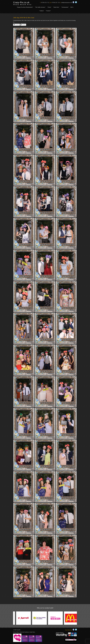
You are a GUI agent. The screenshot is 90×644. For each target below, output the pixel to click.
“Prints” (49, 7)
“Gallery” (42, 11)
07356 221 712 (45, 2)
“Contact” (48, 11)
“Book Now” (56, 7)
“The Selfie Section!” (40, 7)
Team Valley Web (69, 630)
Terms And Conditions (24, 632)
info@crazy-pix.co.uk (67, 2)
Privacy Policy (16, 632)
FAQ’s (72, 7)
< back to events (17, 598)
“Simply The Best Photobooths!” (25, 7)
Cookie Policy (32, 632)
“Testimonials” (65, 7)
